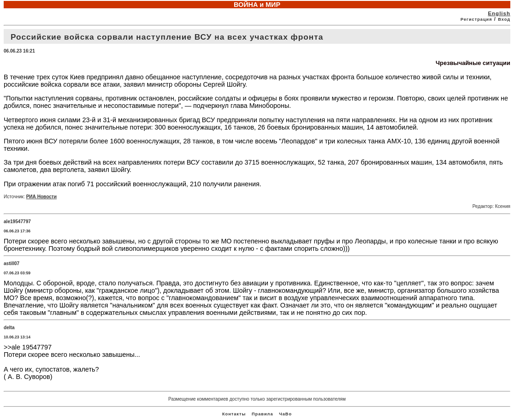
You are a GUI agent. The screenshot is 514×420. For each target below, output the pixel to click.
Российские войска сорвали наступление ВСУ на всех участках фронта (167, 37)
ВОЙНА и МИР (257, 5)
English (499, 13)
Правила (263, 414)
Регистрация (476, 19)
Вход (504, 19)
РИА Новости (41, 197)
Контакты (234, 414)
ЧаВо (285, 414)
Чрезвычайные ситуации (473, 63)
